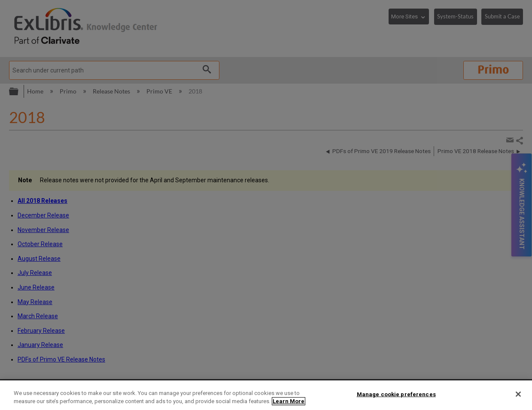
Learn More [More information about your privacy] (289, 401)
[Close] (518, 394)
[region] (266, 395)
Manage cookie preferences (396, 394)
